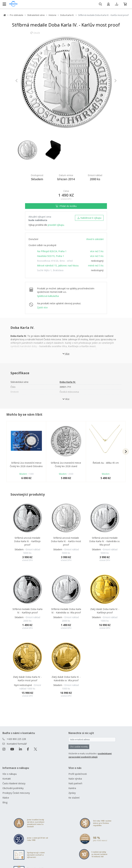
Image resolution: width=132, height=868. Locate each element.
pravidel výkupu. (56, 225)
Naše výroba (75, 779)
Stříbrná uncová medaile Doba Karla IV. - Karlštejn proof (27, 541)
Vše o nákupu (10, 774)
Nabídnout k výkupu (89, 218)
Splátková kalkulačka (48, 296)
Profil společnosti (78, 774)
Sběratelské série (36, 15)
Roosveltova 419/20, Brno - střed (55, 261)
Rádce (6, 798)
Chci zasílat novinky (79, 747)
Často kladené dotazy (14, 783)
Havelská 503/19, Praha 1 (51, 256)
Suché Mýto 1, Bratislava (50, 270)
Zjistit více (42, 307)
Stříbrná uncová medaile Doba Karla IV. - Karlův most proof (66, 541)
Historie (52, 15)
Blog (5, 802)
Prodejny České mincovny (16, 793)
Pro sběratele (17, 15)
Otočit (35, 34)
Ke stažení (74, 798)
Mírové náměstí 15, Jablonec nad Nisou (58, 265)
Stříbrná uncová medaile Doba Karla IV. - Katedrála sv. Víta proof (105, 541)
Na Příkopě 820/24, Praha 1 (52, 251)
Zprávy (72, 793)
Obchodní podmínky (13, 788)
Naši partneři (75, 783)
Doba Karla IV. (67, 15)
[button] (23, 81)
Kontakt (7, 779)
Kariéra (72, 788)
